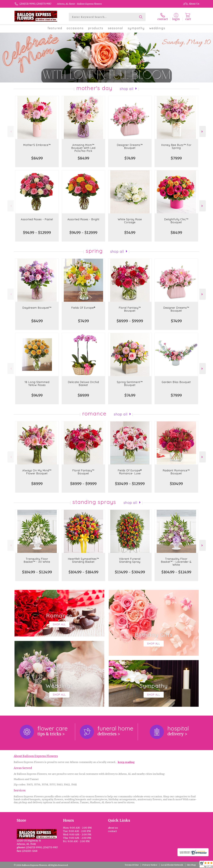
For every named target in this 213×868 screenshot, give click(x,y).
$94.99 (37, 395)
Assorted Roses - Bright (83, 219)
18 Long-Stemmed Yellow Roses (37, 384)
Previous (11, 132)
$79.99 (176, 158)
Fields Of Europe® (83, 308)
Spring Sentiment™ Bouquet (130, 384)
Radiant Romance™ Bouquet (176, 472)
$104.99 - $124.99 (37, 572)
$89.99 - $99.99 (130, 321)
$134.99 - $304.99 (130, 572)
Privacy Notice (150, 865)
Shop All (127, 89)
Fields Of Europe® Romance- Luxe (130, 472)
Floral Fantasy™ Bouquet (130, 309)
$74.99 (130, 158)
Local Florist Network (172, 865)
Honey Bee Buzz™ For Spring (176, 146)
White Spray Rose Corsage (130, 221)
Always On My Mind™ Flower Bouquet (37, 472)
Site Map (191, 865)
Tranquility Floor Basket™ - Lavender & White (176, 562)
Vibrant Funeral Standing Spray (130, 560)
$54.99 (130, 233)
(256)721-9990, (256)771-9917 (35, 4)
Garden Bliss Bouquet (176, 382)
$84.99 (37, 158)
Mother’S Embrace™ (37, 145)
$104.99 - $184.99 (83, 572)
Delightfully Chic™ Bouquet (176, 221)
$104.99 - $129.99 (130, 484)
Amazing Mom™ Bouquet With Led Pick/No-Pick (83, 148)
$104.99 (176, 484)
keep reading (126, 762)
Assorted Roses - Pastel (37, 219)
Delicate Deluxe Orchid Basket (83, 384)
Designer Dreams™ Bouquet (130, 146)
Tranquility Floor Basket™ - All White (37, 560)
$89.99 (83, 395)
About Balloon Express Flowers (36, 756)
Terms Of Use (132, 865)
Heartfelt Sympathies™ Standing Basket (83, 560)
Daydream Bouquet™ (37, 308)
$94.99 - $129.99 (37, 233)
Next (203, 132)
